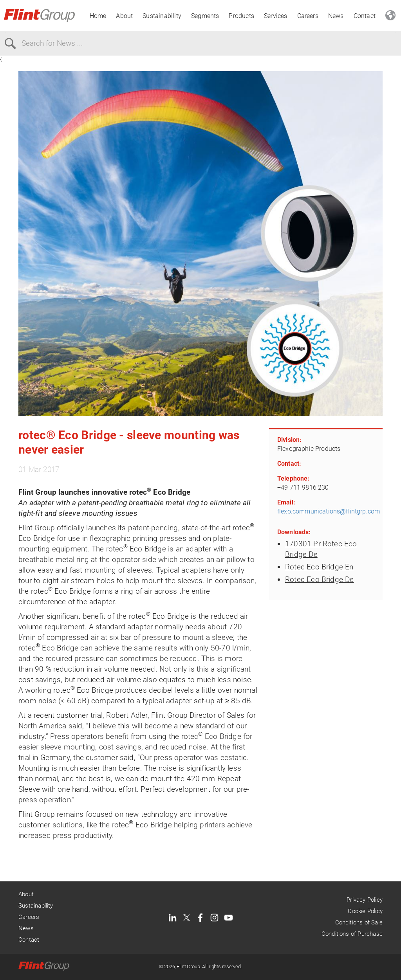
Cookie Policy (365, 911)
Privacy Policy (365, 900)
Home (98, 16)
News (336, 16)
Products (241, 16)
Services (276, 16)
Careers (308, 16)
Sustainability (162, 16)
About (124, 16)
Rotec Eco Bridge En (319, 567)
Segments (205, 16)
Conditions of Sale (359, 922)
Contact (365, 16)
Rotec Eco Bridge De (320, 579)
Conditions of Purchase (352, 934)
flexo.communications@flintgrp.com (329, 511)
